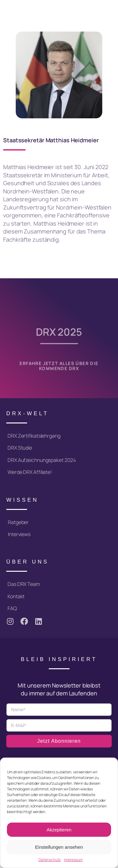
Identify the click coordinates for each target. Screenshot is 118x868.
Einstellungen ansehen (59, 847)
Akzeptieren (59, 830)
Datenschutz (50, 860)
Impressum (73, 860)
